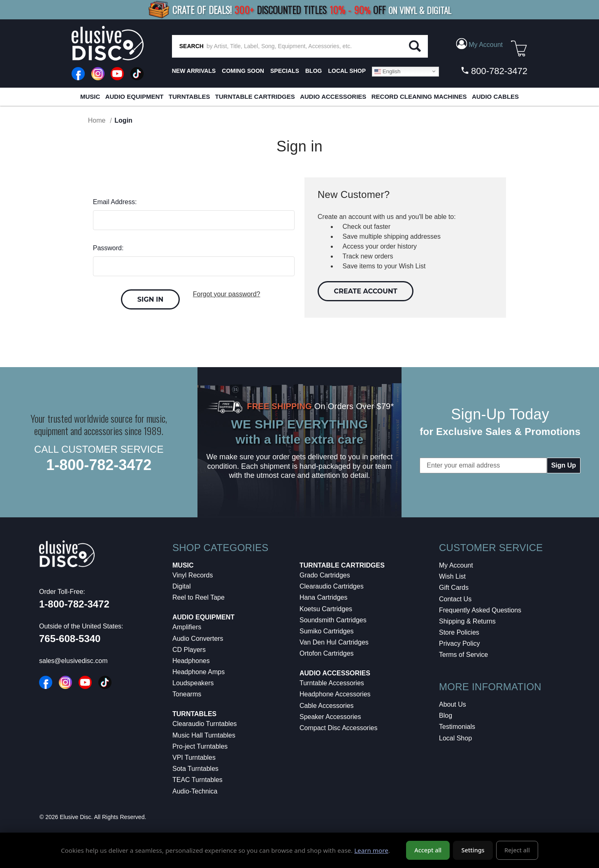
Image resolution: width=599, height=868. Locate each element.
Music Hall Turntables (204, 735)
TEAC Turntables (197, 780)
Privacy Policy (460, 643)
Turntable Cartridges (255, 97)
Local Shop (455, 738)
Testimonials (457, 727)
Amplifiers (187, 627)
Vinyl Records (193, 575)
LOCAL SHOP (347, 71)
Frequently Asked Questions (480, 610)
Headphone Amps (199, 672)
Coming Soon (243, 71)
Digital (181, 586)
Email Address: (115, 202)
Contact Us (455, 599)
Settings (473, 852)
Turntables (189, 97)
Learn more (371, 852)
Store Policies (459, 632)
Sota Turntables (195, 769)
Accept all (428, 852)
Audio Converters (198, 639)
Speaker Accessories (330, 717)
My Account (456, 565)
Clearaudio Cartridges (332, 586)
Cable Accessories (327, 706)
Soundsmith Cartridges (333, 620)
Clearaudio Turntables (205, 724)
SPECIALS (285, 71)
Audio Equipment (135, 97)
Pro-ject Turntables (200, 746)
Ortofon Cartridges (327, 653)
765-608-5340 (70, 639)
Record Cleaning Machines (419, 97)
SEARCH (192, 46)
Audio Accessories (333, 97)
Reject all (517, 852)
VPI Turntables (194, 757)
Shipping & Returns (467, 621)
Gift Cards (454, 588)
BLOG (313, 71)
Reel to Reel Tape (199, 597)
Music (90, 97)
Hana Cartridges (324, 597)
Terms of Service (463, 655)
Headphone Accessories (335, 694)
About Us (453, 704)
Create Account (366, 291)
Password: (108, 248)
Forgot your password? (227, 294)
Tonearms (187, 694)
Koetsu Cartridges (326, 609)
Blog (446, 716)
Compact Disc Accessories (338, 728)
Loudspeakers (193, 683)
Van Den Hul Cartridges (334, 642)
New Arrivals (194, 71)
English (387, 71)
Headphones (191, 661)
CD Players (189, 650)
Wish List (452, 576)
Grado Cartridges (325, 575)
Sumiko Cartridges (327, 631)
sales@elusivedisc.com (73, 661)
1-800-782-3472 (99, 465)
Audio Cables (495, 97)
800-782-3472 (494, 71)
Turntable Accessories (332, 683)
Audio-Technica (195, 791)
